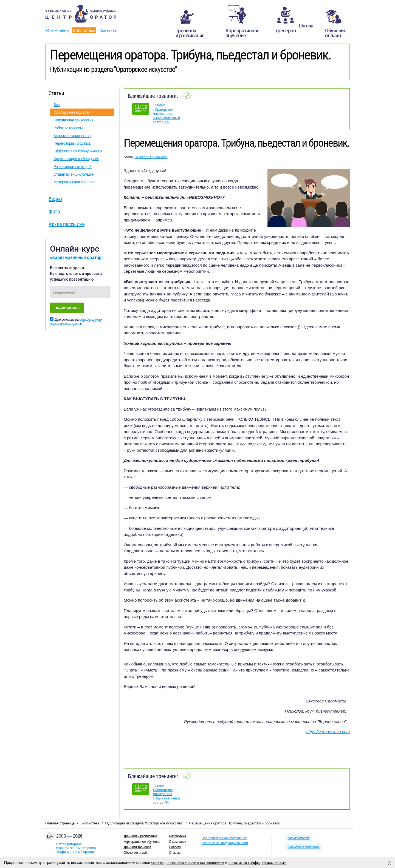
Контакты (108, 30)
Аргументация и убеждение (76, 159)
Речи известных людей (73, 167)
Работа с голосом (68, 128)
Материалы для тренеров (75, 182)
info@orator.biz (299, 838)
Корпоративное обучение (142, 842)
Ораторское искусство (72, 112)
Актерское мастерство (72, 136)
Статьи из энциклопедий (74, 174)
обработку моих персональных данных (76, 322)
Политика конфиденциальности (225, 843)
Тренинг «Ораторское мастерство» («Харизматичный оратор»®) (166, 114)
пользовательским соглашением (195, 863)
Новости (175, 847)
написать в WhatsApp (304, 847)
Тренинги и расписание (140, 836)
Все (57, 105)
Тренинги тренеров (137, 847)
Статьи (56, 93)
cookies (158, 863)
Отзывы (175, 853)
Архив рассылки (67, 224)
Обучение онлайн (136, 853)
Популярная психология (74, 120)
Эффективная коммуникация (78, 151)
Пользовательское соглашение (224, 838)
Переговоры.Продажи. (72, 143)
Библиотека (84, 30)
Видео (55, 199)
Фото (54, 212)
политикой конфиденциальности (258, 863)
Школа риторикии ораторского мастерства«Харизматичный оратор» (76, 848)
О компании (57, 30)
